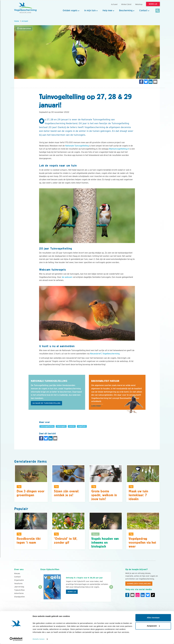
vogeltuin (82, 426)
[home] (25, 8)
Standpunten (19, 597)
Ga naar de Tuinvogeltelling (46, 403)
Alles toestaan (153, 618)
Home (17, 21)
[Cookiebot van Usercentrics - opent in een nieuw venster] (16, 639)
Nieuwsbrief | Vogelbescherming (105, 354)
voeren (72, 426)
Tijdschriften (19, 590)
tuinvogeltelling (47, 426)
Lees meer (96, 406)
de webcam (67, 277)
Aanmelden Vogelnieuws (139, 584)
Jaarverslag (19, 587)
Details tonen (39, 639)
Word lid (72, 592)
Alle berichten (24, 29)
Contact (143, 10)
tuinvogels (61, 426)
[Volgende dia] (111, 595)
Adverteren (19, 593)
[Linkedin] (143, 595)
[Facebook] (127, 595)
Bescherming (126, 10)
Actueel (25, 21)
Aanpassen (153, 626)
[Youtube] (132, 595)
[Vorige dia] (40, 595)
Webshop (139, 4)
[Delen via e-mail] (155, 82)
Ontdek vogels (70, 10)
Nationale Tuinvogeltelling (77, 146)
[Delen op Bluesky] (146, 82)
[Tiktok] (153, 595)
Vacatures (18, 583)
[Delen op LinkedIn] (151, 82)
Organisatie (19, 580)
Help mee (107, 10)
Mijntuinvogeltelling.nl (119, 149)
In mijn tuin (90, 10)
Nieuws (17, 573)
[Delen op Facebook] (141, 82)
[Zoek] (158, 11)
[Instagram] (138, 595)
